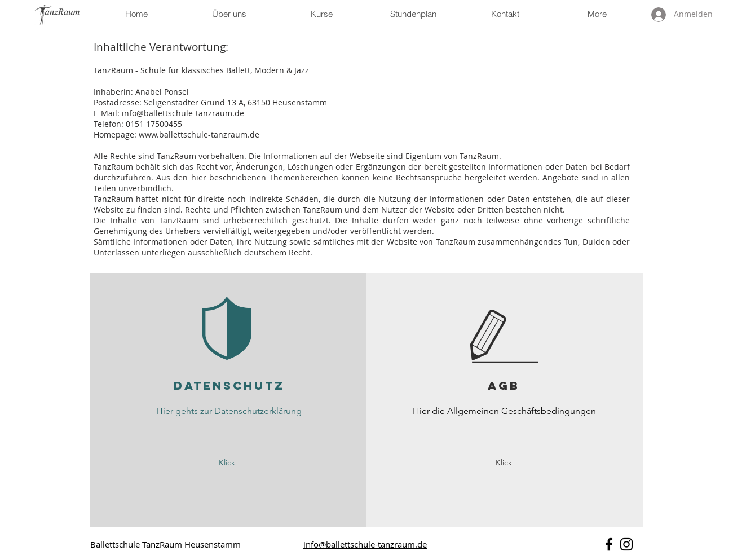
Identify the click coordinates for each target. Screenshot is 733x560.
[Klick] (227, 463)
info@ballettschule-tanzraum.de (183, 113)
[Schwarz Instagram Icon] (626, 544)
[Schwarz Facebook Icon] (609, 544)
